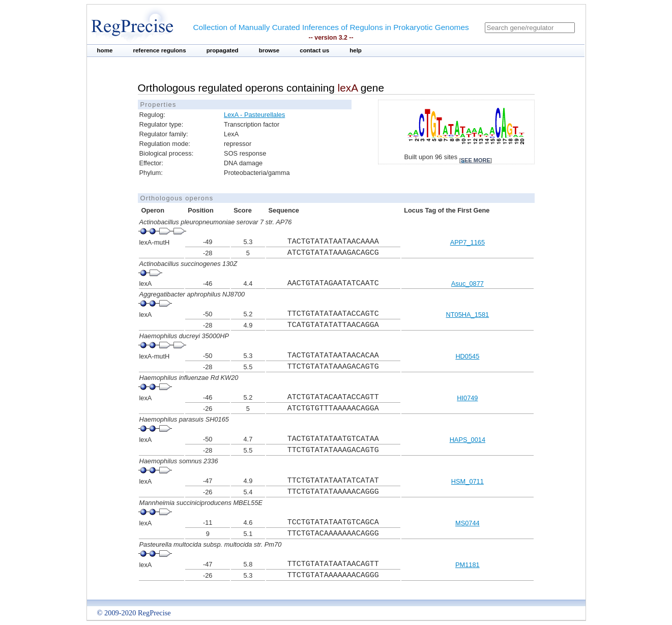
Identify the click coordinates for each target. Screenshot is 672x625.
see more (476, 160)
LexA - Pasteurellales (254, 115)
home (105, 50)
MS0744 (468, 523)
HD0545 (467, 356)
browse (269, 50)
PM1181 (468, 565)
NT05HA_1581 (468, 315)
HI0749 (467, 398)
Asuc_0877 (468, 284)
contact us (314, 50)
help (356, 50)
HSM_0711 (468, 481)
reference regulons (159, 50)
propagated (223, 50)
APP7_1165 (468, 242)
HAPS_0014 (468, 440)
